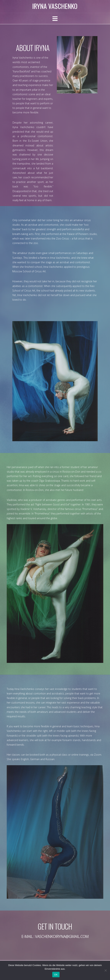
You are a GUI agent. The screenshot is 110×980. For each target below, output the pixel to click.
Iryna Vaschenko (55, 6)
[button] (55, 19)
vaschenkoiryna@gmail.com (62, 936)
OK (56, 975)
